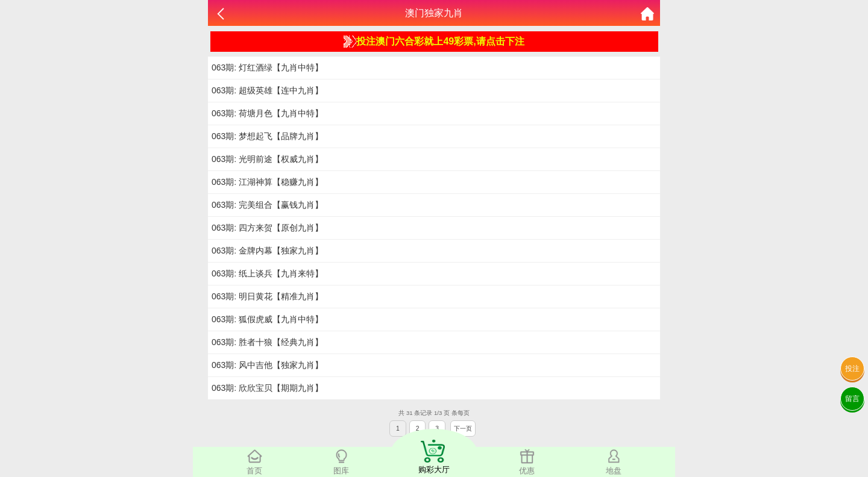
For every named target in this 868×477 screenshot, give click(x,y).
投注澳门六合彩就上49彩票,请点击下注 (434, 42)
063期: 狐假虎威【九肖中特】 (267, 319)
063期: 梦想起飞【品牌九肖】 (267, 136)
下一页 (463, 429)
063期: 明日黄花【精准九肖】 (267, 296)
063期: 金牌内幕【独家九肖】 (267, 251)
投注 (852, 369)
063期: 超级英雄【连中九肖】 (267, 90)
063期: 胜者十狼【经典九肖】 (267, 342)
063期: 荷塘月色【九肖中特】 (267, 113)
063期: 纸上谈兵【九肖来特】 (267, 273)
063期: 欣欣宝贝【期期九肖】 (267, 388)
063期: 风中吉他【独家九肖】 (267, 365)
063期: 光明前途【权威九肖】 (267, 159)
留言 (852, 399)
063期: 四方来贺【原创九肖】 (267, 228)
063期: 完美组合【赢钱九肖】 (267, 205)
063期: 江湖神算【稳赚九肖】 (267, 182)
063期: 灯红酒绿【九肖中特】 (267, 67)
